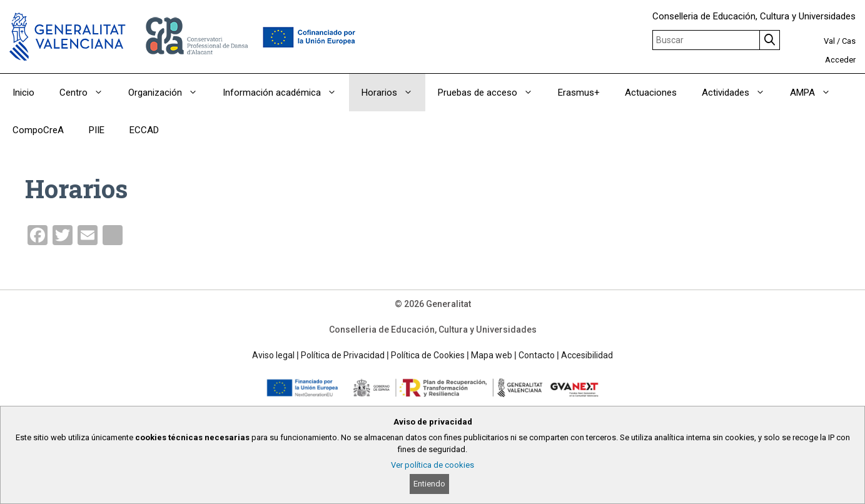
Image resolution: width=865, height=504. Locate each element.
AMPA (817, 93)
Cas (849, 41)
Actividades (740, 93)
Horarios (393, 93)
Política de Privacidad (343, 355)
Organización (169, 93)
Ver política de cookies (432, 465)
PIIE (97, 130)
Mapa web (492, 355)
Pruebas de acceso (492, 93)
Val (829, 41)
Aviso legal (273, 355)
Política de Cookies (428, 355)
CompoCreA (38, 130)
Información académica (286, 93)
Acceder (840, 60)
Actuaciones (651, 93)
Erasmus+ (579, 93)
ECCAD (144, 130)
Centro (88, 93)
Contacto (537, 355)
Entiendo (429, 484)
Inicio (23, 93)
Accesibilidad (587, 355)
